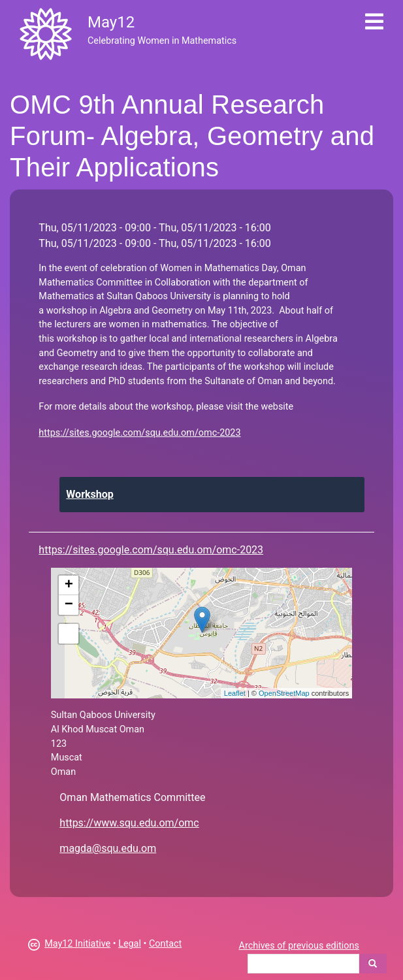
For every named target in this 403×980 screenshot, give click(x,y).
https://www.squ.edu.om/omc (129, 823)
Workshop (89, 494)
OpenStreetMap (284, 693)
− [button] (69, 605)
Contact (165, 944)
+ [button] (69, 585)
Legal (130, 944)
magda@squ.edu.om (108, 848)
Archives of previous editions (299, 946)
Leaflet (235, 693)
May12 (111, 22)
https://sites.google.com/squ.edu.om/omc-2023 (139, 433)
